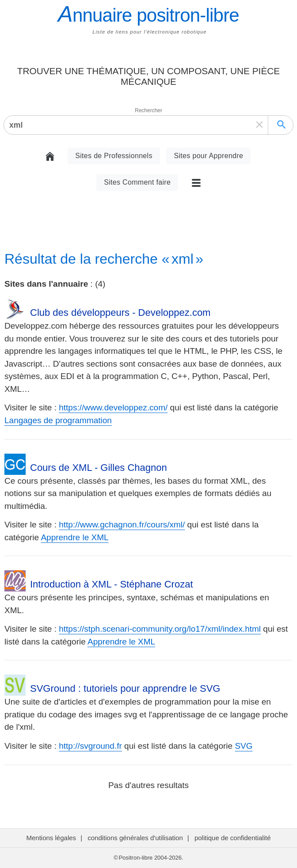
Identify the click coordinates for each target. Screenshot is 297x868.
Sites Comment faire (137, 182)
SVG (244, 746)
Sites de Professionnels (114, 156)
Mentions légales (51, 838)
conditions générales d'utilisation (135, 838)
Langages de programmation (58, 420)
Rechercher (148, 110)
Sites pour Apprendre (208, 156)
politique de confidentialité (233, 838)
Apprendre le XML (74, 537)
